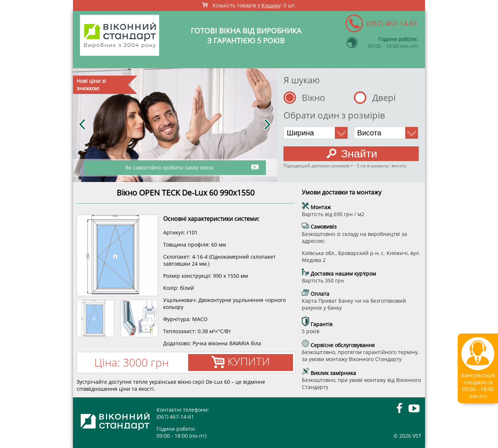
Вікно (314, 97)
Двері (384, 97)
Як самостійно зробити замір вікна (192, 167)
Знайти (352, 154)
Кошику (271, 5)
